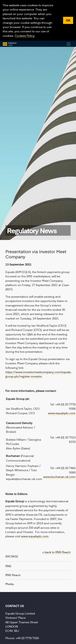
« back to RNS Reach (57, 552)
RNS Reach (13, 575)
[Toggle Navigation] (69, 44)
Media (10, 584)
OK (68, 20)
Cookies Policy (25, 36)
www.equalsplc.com (62, 413)
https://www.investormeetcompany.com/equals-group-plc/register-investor (39, 374)
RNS (8, 566)
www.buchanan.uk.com (59, 477)
